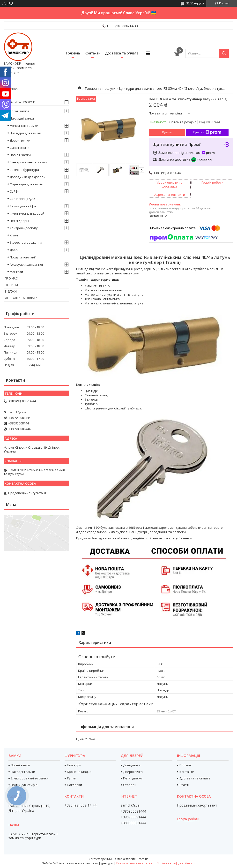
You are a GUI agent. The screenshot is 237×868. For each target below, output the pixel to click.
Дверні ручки (20, 140)
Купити (167, 132)
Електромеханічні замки (29, 162)
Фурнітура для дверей (27, 213)
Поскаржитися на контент (135, 863)
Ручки (72, 778)
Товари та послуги (100, 88)
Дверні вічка (133, 772)
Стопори (130, 785)
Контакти (93, 53)
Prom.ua (143, 859)
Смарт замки (20, 148)
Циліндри (74, 765)
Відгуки (11, 291)
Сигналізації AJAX (22, 199)
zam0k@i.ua (17, 412)
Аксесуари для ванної (26, 264)
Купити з (207, 132)
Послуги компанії (23, 257)
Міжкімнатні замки (24, 126)
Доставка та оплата (122, 53)
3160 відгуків (195, 3)
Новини (11, 285)
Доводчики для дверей (28, 177)
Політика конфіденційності (176, 863)
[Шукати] (224, 53)
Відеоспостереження (26, 242)
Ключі (14, 235)
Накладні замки (22, 118)
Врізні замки (19, 111)
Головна (73, 53)
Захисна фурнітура (24, 170)
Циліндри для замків (136, 88)
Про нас (11, 278)
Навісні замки (20, 155)
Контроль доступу (24, 228)
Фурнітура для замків (26, 184)
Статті (184, 785)
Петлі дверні (19, 221)
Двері (14, 250)
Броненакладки (79, 772)
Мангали (16, 272)
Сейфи (15, 191)
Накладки (74, 785)
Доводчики (132, 765)
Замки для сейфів (23, 206)
